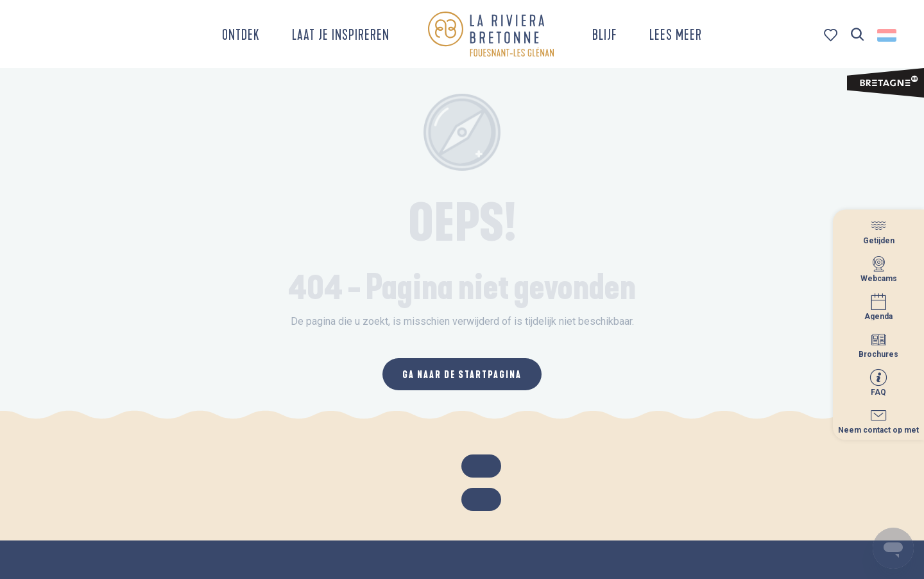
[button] (858, 35)
